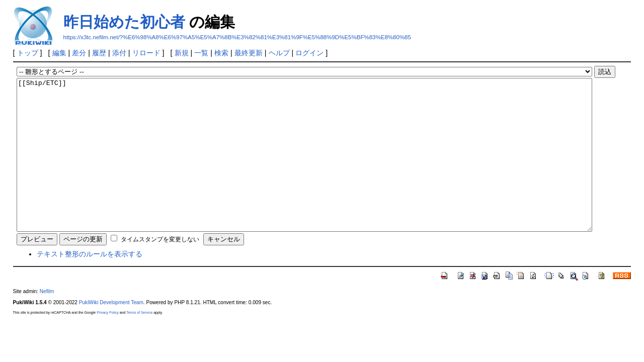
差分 (79, 53)
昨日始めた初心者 (124, 22)
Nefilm (47, 322)
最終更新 (249, 53)
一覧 (201, 53)
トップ (28, 53)
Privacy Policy (108, 343)
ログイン (309, 53)
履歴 (99, 53)
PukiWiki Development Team (111, 333)
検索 (221, 53)
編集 (59, 53)
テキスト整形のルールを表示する (90, 284)
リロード (146, 53)
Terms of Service (139, 343)
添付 (119, 53)
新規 (182, 53)
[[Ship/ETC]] (304, 170)
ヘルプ (279, 53)
